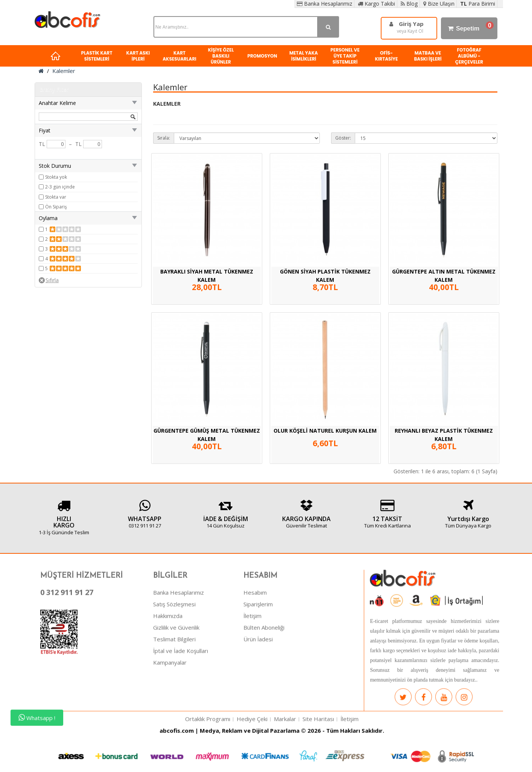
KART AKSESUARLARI (179, 56)
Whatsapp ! (37, 718)
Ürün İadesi (258, 679)
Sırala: (164, 138)
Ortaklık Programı (208, 759)
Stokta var (56, 197)
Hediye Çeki (252, 759)
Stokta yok (56, 177)
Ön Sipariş (56, 207)
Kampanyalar (170, 702)
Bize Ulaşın (439, 4)
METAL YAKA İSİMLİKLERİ (304, 56)
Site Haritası (318, 759)
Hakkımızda (168, 656)
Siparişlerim (258, 644)
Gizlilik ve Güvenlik (176, 667)
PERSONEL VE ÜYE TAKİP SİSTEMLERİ (345, 56)
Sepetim (469, 28)
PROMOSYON (262, 56)
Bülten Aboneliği (264, 667)
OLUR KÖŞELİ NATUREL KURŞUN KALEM (325, 431)
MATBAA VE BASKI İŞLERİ (428, 56)
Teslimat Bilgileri (174, 679)
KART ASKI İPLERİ (138, 56)
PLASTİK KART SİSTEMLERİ (97, 56)
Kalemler (64, 71)
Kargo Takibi (376, 4)
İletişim (252, 656)
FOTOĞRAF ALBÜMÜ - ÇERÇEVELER (469, 56)
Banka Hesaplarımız (325, 4)
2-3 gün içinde (60, 187)
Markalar (285, 759)
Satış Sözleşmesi (174, 644)
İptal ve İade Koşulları (181, 691)
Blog (409, 4)
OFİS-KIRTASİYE (386, 56)
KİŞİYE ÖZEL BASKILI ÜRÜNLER (221, 56)
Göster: (343, 138)
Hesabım (255, 632)
